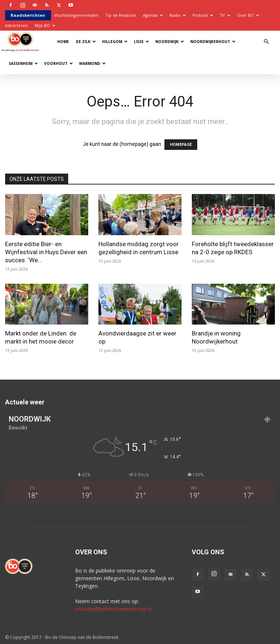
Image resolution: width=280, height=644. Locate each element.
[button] (266, 42)
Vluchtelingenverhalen (76, 15)
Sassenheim (23, 63)
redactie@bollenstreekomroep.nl (113, 609)
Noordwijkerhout (213, 42)
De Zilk (86, 42)
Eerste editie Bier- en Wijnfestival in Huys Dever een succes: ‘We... (46, 252)
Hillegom (115, 42)
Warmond (92, 63)
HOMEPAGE (181, 145)
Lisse (141, 42)
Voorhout (59, 63)
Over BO (248, 15)
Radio (178, 15)
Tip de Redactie (121, 15)
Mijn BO (45, 25)
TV (225, 15)
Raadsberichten (28, 15)
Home (63, 42)
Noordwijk (170, 42)
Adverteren (16, 25)
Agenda (153, 15)
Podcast (203, 15)
